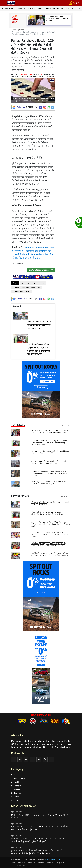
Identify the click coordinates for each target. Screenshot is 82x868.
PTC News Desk (27, 74)
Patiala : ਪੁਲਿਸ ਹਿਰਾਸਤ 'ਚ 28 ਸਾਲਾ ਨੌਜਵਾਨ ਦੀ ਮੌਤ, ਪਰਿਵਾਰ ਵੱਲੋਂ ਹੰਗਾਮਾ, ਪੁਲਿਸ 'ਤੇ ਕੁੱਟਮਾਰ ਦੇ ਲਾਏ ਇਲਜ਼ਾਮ (49, 544)
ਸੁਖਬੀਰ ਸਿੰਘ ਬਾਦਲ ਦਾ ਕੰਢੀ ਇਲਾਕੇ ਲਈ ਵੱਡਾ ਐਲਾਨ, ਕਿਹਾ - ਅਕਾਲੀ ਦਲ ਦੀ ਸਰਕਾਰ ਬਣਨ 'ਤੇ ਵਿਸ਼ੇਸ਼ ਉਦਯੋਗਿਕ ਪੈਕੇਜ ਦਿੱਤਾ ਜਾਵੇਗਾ (51, 535)
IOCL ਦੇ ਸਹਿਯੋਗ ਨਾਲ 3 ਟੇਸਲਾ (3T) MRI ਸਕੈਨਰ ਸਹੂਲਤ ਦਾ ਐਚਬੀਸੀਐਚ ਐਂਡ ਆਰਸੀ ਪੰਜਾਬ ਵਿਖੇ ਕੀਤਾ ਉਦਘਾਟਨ (50, 513)
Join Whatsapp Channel (41, 270)
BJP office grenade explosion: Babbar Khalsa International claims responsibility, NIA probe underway (49, 473)
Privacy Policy (60, 863)
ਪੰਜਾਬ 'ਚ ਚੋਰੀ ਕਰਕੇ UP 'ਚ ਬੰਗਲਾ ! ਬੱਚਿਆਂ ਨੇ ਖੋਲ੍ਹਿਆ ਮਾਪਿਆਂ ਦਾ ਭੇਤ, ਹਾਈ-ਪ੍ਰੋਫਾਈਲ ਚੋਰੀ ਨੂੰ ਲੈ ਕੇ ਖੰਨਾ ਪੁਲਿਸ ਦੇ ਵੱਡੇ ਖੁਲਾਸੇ (51, 524)
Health (15, 782)
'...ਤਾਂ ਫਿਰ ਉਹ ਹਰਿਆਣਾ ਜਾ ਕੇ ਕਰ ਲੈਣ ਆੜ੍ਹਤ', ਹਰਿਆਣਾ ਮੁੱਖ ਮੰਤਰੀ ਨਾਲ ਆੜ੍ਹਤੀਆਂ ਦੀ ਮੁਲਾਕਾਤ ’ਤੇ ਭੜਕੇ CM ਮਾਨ (50, 554)
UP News (65, 8)
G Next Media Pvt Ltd (53, 860)
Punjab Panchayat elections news (26, 287)
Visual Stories (30, 8)
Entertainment (53, 8)
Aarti (42, 74)
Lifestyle (16, 786)
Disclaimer (40, 863)
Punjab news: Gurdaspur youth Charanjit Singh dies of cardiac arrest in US (50, 452)
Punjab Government (21, 291)
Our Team (49, 863)
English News (8, 8)
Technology (17, 793)
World (15, 797)
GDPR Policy (16, 865)
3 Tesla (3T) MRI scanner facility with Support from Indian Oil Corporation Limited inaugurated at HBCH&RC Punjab (51, 443)
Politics (19, 8)
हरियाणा (74, 8)
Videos (41, 8)
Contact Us (31, 863)
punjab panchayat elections (33, 283)
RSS (24, 865)
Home (13, 30)
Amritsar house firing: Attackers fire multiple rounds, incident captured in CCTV (49, 462)
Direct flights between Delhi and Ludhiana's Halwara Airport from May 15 (49, 483)
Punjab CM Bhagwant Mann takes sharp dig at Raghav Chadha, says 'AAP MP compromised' (50, 431)
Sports (15, 800)
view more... (66, 425)
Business (16, 775)
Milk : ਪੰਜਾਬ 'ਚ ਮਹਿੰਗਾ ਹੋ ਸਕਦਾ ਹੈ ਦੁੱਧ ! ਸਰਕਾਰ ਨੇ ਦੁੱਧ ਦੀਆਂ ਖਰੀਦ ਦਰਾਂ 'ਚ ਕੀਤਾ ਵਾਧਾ (51, 503)
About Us (21, 863)
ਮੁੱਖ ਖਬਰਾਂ (21, 30)
